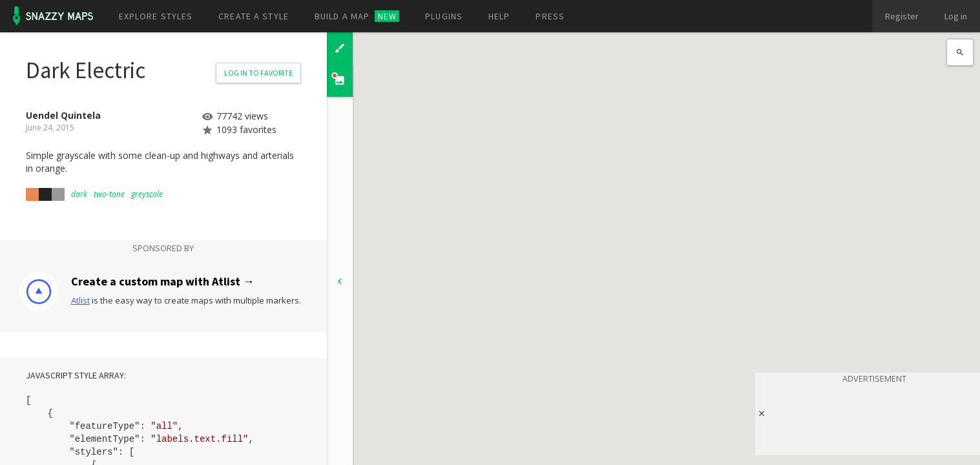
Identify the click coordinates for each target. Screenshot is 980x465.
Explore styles (156, 16)
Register (902, 16)
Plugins (444, 16)
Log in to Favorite (258, 73)
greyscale (147, 194)
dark (79, 194)
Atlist (80, 300)
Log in (956, 16)
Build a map (357, 16)
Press (550, 16)
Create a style (254, 16)
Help (499, 16)
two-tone (109, 194)
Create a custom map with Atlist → (163, 281)
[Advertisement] (874, 417)
